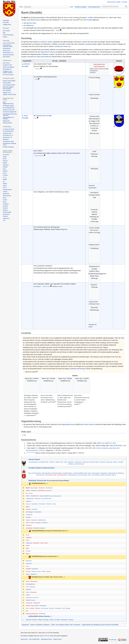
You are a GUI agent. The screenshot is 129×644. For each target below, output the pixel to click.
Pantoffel (28, 569)
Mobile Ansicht (57, 639)
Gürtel (28, 540)
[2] (79, 19)
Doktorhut (34, 490)
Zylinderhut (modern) (39, 528)
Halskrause (29, 543)
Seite (21, 7)
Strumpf (49, 571)
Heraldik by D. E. (8, 137)
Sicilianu (5, 210)
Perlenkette (29, 603)
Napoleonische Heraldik (44, 116)
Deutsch (5, 161)
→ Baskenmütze (46, 286)
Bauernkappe (34, 488)
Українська (6, 218)
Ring (32, 606)
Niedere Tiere (59, 462)
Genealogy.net (7, 69)
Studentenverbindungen (77, 369)
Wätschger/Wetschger (32, 614)
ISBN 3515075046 (116, 446)
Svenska (5, 216)
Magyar (5, 179)
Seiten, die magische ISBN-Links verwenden (66, 625)
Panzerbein (35, 569)
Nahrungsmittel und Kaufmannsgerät (52, 473)
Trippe (28, 574)
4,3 (34, 452)
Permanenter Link (8, 53)
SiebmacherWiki (7, 123)
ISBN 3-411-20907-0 (104, 443)
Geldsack (29, 589)
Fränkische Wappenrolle (10, 112)
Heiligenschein (30, 498)
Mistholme (6, 139)
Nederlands (6, 194)
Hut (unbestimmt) (46, 498)
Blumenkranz (34, 581)
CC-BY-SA (46, 636)
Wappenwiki (6, 121)
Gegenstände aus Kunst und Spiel (77, 475)
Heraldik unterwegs (8, 147)
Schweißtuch (58, 608)
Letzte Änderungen (8, 35)
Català (5, 157)
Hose (46, 543)
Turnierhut (45, 523)
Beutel (28, 581)
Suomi (5, 173)
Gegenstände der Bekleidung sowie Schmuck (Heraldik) (100, 625)
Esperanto (6, 165)
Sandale (28, 571)
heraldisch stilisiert (46, 42)
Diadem (28, 490)
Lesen (71, 7)
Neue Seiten (6, 31)
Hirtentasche (33, 592)
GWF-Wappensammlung (8, 103)
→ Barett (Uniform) (39, 156)
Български (6, 155)
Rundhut (28, 517)
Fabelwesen (78, 462)
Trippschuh (33, 574)
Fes (27, 493)
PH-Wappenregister (8, 106)
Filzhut (31, 493)
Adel (123, 338)
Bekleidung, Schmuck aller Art (39, 481)
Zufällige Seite (7, 25)
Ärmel (28, 535)
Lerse (27, 566)
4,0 (28, 452)
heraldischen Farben (61, 46)
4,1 (30, 452)
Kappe (28, 507)
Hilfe (4, 33)
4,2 (32, 452)
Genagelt (57, 620)
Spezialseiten (7, 49)
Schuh (36, 571)
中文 (4, 220)
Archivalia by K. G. (8, 135)
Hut (25, 435)
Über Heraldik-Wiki (34, 639)
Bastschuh (29, 561)
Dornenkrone (45, 490)
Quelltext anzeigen (81, 7)
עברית (5, 177)
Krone (54, 504)
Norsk (4, 198)
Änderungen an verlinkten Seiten (8, 46)
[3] (37, 371)
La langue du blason (9, 129)
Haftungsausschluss (46, 639)
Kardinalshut (35, 504)
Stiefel (44, 571)
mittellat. (91, 18)
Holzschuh (29, 563)
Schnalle (51, 608)
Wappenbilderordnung (68, 424)
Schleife (32, 608)
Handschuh (36, 543)
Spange (68, 608)
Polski (5, 202)
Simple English (7, 212)
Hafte (27, 592)
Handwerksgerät (67, 473)
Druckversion (7, 51)
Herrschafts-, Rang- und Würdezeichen (56, 475)
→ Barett (57, 30)
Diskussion (28, 7)
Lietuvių (5, 192)
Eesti (4, 169)
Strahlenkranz (42, 520)
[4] (36, 415)
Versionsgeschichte (94, 7)
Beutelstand (49, 488)
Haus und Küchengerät (34, 473)
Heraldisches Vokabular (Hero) (9, 144)
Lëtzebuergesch (7, 190)
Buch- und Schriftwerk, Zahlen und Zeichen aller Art (102, 475)
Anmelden (124, 2)
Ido (4, 181)
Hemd (42, 543)
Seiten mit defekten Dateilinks (40, 625)
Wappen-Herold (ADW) (9, 95)
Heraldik (89, 20)
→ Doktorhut (37, 69)
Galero (28, 496)
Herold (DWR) (7, 83)
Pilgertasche (37, 603)
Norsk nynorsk (7, 196)
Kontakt (5, 37)
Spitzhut (28, 520)
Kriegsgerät (104, 473)
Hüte (44, 483)
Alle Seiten (6, 22)
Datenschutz (24, 639)
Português (6, 204)
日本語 (5, 185)
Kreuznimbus (38, 512)
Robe (27, 548)
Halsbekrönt (64, 620)
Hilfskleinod (30, 25)
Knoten (28, 595)
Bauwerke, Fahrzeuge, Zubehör (109, 462)
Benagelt (46, 620)
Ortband (31, 600)
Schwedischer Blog (8, 141)
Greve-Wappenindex (9, 108)
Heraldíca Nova (7, 133)
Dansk (5, 159)
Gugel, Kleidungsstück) (55, 496)
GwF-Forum (6, 63)
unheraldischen (32, 57)
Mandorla (29, 509)
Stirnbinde (34, 520)
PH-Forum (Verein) (8, 75)
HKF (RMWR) (7, 90)
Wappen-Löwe (7, 93)
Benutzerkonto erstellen (114, 2)
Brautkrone (42, 488)
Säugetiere (71, 462)
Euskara (5, 171)
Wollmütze (29, 525)
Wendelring (42, 614)
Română (5, 206)
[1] (60, 19)
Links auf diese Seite (9, 43)
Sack (27, 608)
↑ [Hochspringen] (26, 443)
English (5, 163)
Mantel (28, 546)
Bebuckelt (29, 620)
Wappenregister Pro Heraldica (8, 118)
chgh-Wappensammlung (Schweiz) (10, 115)
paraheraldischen (46, 57)
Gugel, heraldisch (45, 496)
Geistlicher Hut (35, 496)
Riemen (28, 606)
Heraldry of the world (9, 110)
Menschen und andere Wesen (91, 462)
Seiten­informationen (8, 55)
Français (5, 175)
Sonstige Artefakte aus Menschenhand (41, 468)
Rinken (37, 606)
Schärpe (28, 551)
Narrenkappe (30, 512)
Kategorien (25, 625)
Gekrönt (52, 620)
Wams (28, 554)
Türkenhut (38, 523)
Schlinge (37, 608)
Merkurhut (35, 509)
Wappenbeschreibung (48, 52)
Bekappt (40, 620)
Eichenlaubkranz (30, 584)
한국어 (5, 187)
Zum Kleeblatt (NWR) (9, 85)
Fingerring (32, 587)
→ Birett (36, 79)
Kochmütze (42, 504)
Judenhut (28, 501)
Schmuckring (44, 608)
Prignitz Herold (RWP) (9, 81)
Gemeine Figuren (34, 459)
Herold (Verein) (89, 424)
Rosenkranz (43, 606)
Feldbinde (29, 537)
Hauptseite (6, 20)
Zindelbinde (29, 528)
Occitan (5, 200)
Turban (32, 523)
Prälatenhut (29, 515)
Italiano (5, 183)
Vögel (65, 462)
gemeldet (88, 44)
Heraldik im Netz (7, 65)
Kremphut (49, 504)
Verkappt (71, 620)
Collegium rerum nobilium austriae (8, 72)
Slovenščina (6, 214)
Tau (27, 611)
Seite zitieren (6, 57)
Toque (35, 118)
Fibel (27, 587)
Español (5, 167)
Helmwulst (38, 498)
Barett (28, 488)
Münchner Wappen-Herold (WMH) (8, 88)
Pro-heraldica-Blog (8, 131)
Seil (64, 608)
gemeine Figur (32, 23)
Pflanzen (52, 462)
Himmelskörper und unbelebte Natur (39, 462)
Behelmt (35, 620)
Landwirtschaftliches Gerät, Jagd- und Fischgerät (86, 473)
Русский (5, 208)
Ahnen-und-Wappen (8, 67)
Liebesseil (32, 597)
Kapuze (28, 504)
